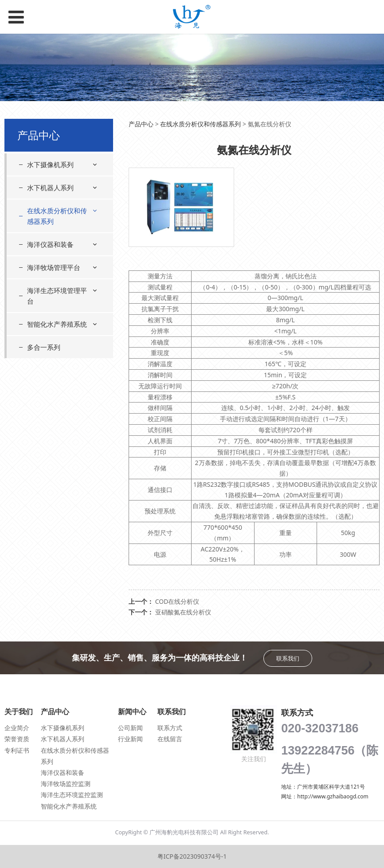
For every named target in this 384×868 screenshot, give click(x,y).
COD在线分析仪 (177, 601)
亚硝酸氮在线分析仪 (183, 612)
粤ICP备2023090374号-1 (192, 856)
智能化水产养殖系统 (57, 324)
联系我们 (288, 658)
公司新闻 (130, 728)
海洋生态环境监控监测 (72, 795)
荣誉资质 (17, 739)
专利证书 (17, 750)
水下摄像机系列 (50, 164)
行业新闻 (130, 739)
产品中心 (141, 124)
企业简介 (17, 728)
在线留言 (170, 739)
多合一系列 (44, 347)
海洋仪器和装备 (50, 244)
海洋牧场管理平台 (54, 267)
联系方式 (170, 728)
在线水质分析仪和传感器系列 (57, 216)
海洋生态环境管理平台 (57, 296)
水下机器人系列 (50, 188)
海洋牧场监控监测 (66, 784)
